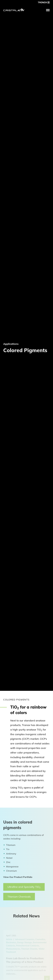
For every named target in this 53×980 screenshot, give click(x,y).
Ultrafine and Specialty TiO (24, 889)
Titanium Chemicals (19, 898)
